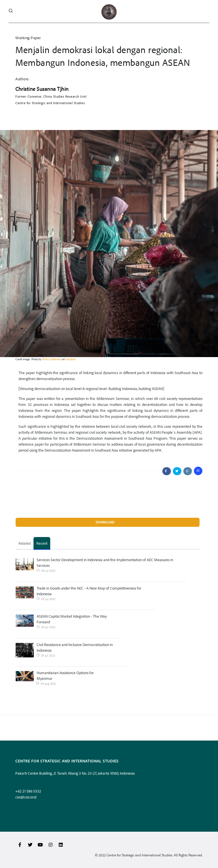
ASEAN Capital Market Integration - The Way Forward (72, 619)
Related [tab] (25, 543)
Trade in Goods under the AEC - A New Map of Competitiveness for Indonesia (89, 591)
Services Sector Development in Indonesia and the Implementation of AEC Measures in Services (105, 562)
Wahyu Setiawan (52, 359)
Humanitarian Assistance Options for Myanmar (65, 675)
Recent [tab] (42, 543)
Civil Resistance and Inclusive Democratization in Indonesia (75, 647)
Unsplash (70, 359)
